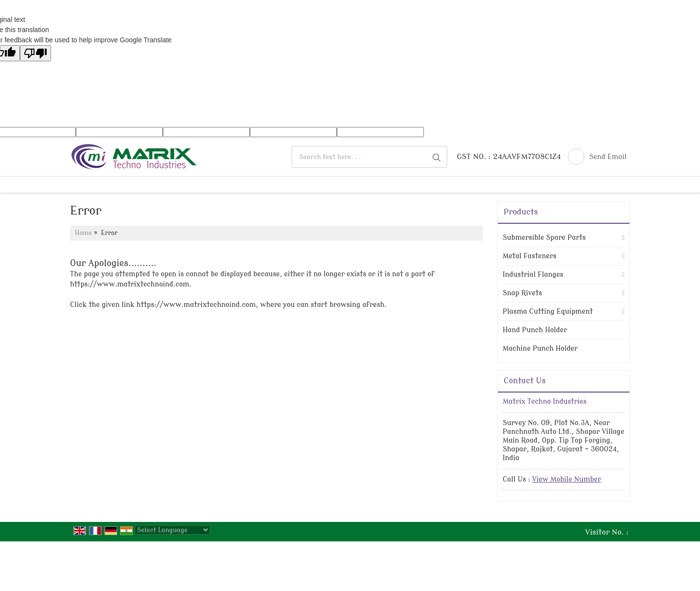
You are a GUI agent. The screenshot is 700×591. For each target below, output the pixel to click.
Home (83, 233)
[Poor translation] (35, 53)
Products (521, 212)
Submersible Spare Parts (544, 238)
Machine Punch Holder (540, 349)
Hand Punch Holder (535, 330)
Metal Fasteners (530, 256)
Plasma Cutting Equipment (548, 312)
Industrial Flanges (533, 275)
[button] (567, 479)
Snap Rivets (522, 293)
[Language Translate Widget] (172, 530)
